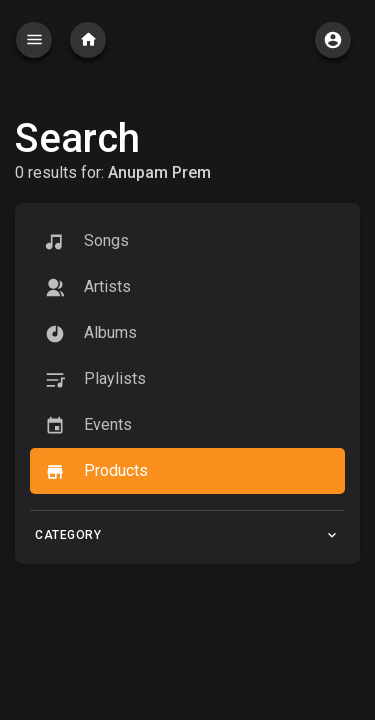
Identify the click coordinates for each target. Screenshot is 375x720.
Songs (87, 241)
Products (96, 471)
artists (88, 287)
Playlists (95, 379)
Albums (91, 333)
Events (88, 425)
